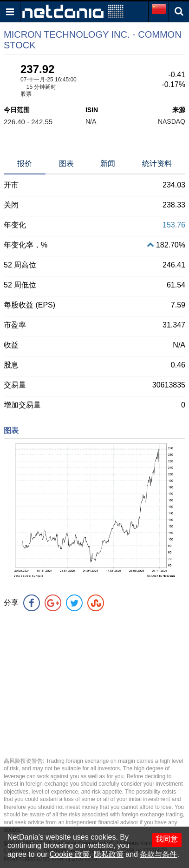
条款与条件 (158, 854)
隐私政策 (109, 854)
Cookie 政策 (70, 854)
